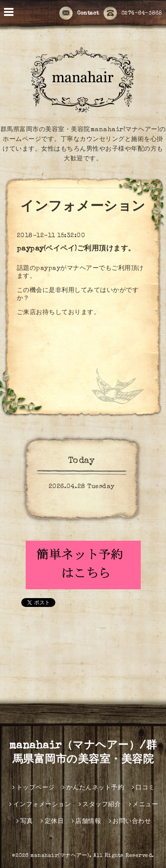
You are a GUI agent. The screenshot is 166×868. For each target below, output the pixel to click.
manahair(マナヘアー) (60, 856)
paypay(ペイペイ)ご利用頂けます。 (76, 249)
